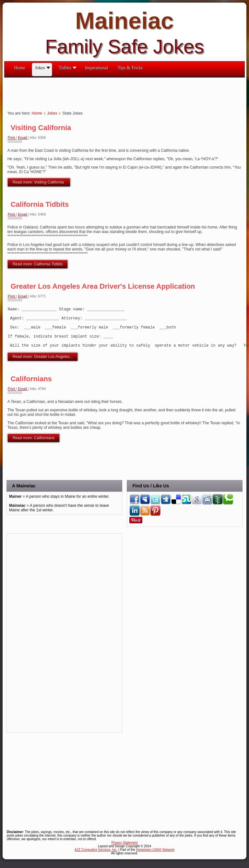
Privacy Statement (124, 851)
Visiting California (41, 128)
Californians (31, 388)
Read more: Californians (34, 447)
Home (37, 113)
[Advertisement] (122, 92)
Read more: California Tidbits (38, 264)
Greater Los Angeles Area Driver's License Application (103, 286)
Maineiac (124, 21)
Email (23, 138)
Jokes (52, 113)
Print (12, 138)
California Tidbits (40, 204)
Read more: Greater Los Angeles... (43, 365)
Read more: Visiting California (39, 182)
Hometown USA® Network (155, 858)
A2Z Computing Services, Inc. (96, 858)
